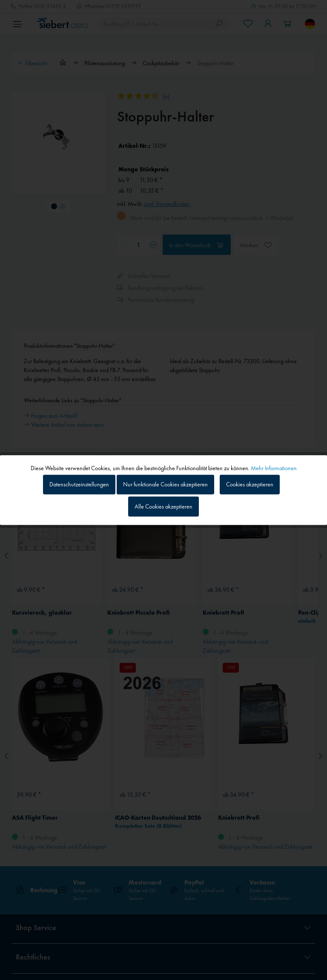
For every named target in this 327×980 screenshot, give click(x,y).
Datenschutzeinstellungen (79, 484)
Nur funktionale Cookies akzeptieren (165, 484)
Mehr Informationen (274, 468)
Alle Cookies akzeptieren (163, 506)
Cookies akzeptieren (250, 484)
